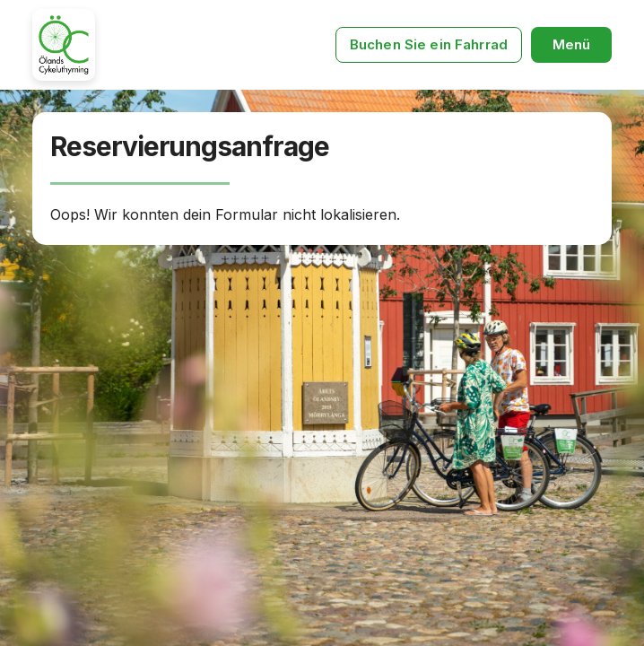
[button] (571, 45)
